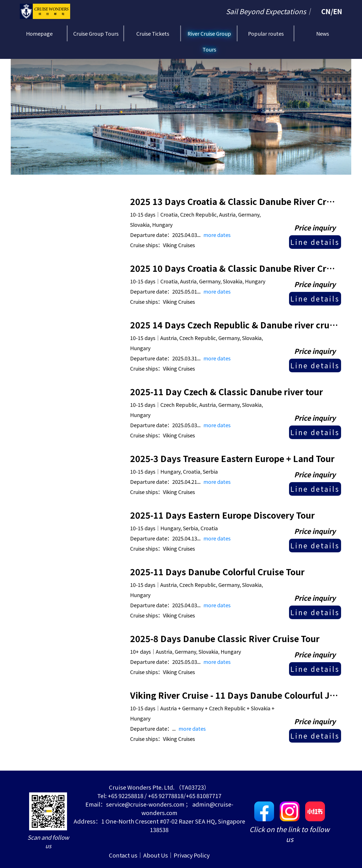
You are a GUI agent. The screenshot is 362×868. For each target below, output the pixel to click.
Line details (315, 242)
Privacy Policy (192, 855)
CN (326, 11)
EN (338, 11)
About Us (156, 855)
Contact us (123, 855)
